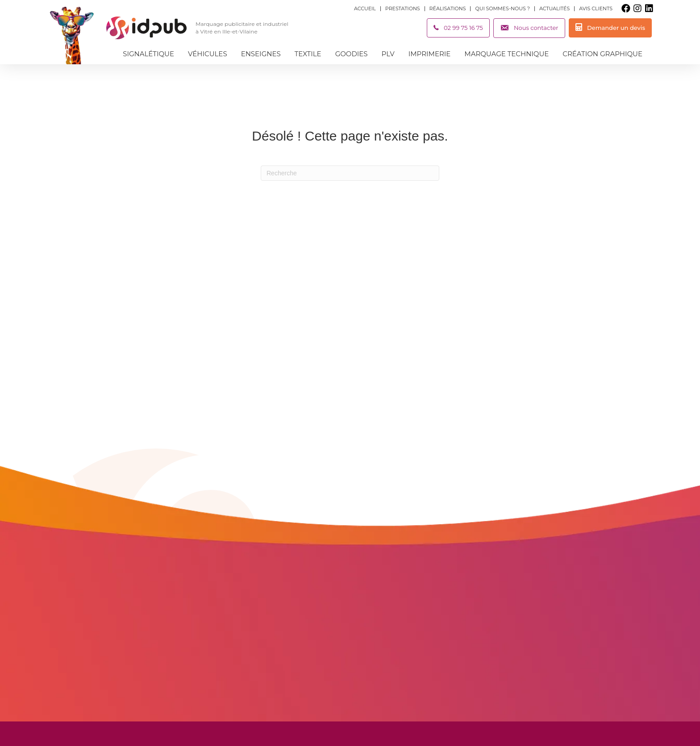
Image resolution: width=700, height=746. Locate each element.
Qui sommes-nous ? (502, 9)
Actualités (554, 9)
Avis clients (596, 9)
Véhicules (208, 54)
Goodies (352, 54)
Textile (308, 54)
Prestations (403, 9)
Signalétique (148, 54)
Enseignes (261, 54)
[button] (626, 8)
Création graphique (602, 54)
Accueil (365, 9)
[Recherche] (350, 173)
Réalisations (448, 9)
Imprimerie (430, 54)
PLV (388, 54)
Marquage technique (506, 54)
